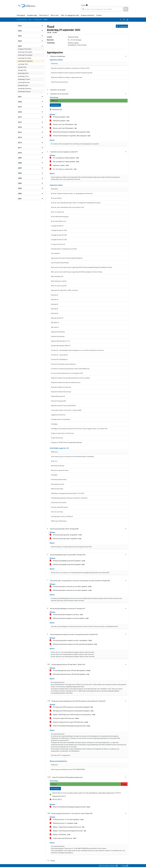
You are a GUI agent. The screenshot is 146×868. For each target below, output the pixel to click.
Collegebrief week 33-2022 (59, 235)
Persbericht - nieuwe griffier (59, 355)
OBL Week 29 (55, 323)
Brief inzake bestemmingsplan (60, 217)
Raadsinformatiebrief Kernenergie (61, 392)
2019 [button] (20, 107)
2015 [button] (20, 127)
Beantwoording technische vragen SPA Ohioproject (69, 722)
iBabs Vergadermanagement (108, 866)
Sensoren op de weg (57, 512)
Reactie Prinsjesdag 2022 (59, 401)
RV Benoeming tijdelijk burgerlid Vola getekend (68, 561)
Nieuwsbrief (55, 295)
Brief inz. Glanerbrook (58, 212)
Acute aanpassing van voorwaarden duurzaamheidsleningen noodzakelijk (72, 457)
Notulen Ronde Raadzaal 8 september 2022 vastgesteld (70, 132)
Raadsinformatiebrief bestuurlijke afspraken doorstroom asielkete (70, 378)
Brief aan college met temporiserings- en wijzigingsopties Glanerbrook (72, 194)
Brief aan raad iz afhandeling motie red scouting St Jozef (67, 208)
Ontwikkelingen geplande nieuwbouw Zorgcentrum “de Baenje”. (69, 498)
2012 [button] (20, 142)
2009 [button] (20, 158)
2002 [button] (20, 193)
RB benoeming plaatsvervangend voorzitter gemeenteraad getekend (74, 645)
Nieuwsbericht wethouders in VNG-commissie (64, 291)
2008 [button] (20, 163)
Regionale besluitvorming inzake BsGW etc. (64, 406)
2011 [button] (20, 148)
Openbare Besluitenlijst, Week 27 (61, 346)
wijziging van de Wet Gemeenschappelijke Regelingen (67, 443)
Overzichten (43, 15)
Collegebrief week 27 (57, 226)
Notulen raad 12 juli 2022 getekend (64, 125)
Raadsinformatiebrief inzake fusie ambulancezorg (66, 383)
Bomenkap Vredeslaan (58, 466)
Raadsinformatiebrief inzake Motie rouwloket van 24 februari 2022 (70, 68)
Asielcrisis (54, 461)
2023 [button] (20, 41)
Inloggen (125, 866)
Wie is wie (54, 15)
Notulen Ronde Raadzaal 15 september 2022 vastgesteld (70, 136)
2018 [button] (20, 112)
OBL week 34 (55, 328)
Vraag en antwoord (87, 15)
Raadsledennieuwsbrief (58, 397)
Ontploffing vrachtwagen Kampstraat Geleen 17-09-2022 (68, 494)
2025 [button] (20, 31)
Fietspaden (54, 475)
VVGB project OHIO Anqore (59, 521)
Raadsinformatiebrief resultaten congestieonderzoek (67, 77)
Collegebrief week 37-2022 (59, 240)
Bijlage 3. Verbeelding (60, 835)
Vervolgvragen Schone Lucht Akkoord (62, 517)
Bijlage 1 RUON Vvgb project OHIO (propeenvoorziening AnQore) (73, 715)
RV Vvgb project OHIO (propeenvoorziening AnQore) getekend (72, 707)
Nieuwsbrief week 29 (57, 318)
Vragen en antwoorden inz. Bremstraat (62, 434)
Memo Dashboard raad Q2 (59, 281)
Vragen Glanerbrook (57, 438)
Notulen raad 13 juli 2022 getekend (64, 129)
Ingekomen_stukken (60, 166)
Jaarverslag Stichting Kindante (60, 263)
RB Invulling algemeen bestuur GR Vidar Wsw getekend (70, 675)
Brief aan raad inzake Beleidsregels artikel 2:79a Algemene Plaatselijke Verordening (76, 203)
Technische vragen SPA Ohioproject (65, 719)
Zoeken (83, 5)
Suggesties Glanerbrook (58, 415)
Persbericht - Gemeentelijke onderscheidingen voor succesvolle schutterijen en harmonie (77, 351)
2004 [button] (20, 183)
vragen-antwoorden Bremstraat (63, 839)
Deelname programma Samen (60, 471)
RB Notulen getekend (60, 121)
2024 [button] (20, 36)
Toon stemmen (56, 105)
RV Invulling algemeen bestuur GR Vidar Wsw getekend (70, 671)
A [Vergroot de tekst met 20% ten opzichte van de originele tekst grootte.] (124, 20)
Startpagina (21, 15)
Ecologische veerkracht (58, 245)
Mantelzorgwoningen (57, 489)
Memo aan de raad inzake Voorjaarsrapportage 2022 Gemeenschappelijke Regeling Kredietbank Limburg (82, 268)
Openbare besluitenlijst (58, 337)
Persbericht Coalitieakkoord (59, 360)
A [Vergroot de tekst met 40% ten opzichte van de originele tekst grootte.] (128, 20)
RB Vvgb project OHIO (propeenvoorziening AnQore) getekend (72, 711)
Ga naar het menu (1, 2)
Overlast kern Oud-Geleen (59, 503)
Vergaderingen (32, 15)
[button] (126, 9)
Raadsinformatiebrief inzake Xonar (61, 387)
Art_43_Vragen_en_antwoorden (63, 169)
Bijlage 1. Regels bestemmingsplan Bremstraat (67, 828)
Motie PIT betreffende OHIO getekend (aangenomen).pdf (70, 726)
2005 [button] (20, 178)
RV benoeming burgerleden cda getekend (66, 535)
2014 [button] (20, 132)
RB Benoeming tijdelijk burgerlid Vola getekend (67, 565)
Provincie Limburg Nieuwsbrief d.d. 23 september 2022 (67, 374)
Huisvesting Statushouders (59, 480)
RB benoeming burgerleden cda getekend (66, 539)
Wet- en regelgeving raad (70, 15)
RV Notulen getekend (60, 117)
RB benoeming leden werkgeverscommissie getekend (69, 619)
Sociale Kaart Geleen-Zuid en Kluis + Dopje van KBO (66, 411)
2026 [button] (20, 26)
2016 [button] (20, 122)
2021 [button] (20, 97)
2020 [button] (20, 102)
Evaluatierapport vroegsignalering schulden (64, 249)
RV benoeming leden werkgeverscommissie (67, 615)
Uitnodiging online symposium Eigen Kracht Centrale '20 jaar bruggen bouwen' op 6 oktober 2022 (79, 429)
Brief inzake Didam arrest (59, 222)
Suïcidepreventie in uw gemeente (61, 420)
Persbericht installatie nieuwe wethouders (63, 364)
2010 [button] (20, 153)
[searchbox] (102, 9)
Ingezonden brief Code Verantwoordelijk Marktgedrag (67, 258)
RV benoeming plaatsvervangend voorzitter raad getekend (71, 641)
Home (30, 20)
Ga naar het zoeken (0, 2)
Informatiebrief (55, 254)
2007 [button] (20, 168)
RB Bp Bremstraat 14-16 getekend (64, 824)
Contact (99, 15)
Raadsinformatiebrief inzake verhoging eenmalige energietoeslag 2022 (72, 73)
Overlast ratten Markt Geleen (60, 508)
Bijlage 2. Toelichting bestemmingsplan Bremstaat (68, 832)
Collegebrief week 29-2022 (59, 231)
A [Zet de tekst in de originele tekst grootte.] (121, 20)
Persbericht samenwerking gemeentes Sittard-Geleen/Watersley (70, 369)
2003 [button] (20, 188)
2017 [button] (20, 117)
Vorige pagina (122, 26)
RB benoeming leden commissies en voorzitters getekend (71, 591)
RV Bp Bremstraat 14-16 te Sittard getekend (67, 820)
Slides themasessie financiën (60, 82)
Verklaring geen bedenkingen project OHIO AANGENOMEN (68, 770)
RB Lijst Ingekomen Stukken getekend (65, 162)
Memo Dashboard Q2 (57, 277)
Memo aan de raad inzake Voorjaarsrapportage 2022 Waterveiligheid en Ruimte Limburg (77, 272)
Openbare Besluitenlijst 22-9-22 (60, 341)
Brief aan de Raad (56, 198)
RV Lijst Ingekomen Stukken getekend (65, 158)
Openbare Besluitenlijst (58, 332)
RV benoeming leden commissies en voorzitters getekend (71, 587)
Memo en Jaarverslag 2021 (59, 286)
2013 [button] (20, 137)
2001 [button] (20, 198)
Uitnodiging (54, 424)
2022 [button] (20, 46)
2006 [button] (20, 173)
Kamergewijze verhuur (58, 484)
